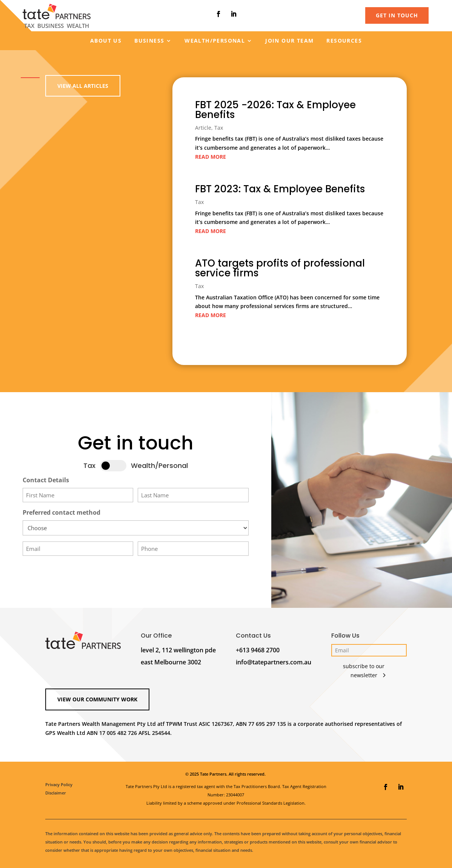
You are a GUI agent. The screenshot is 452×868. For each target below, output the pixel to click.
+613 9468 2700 (258, 650)
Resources (344, 41)
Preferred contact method (61, 512)
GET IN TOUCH (397, 15)
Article (204, 129)
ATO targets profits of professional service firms (280, 268)
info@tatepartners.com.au (274, 662)
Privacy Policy (59, 784)
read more (211, 158)
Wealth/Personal (215, 41)
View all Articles (83, 86)
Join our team (289, 41)
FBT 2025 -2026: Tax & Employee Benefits (275, 112)
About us (106, 41)
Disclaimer (56, 793)
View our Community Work (97, 699)
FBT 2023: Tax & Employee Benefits (280, 189)
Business (149, 41)
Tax (219, 129)
